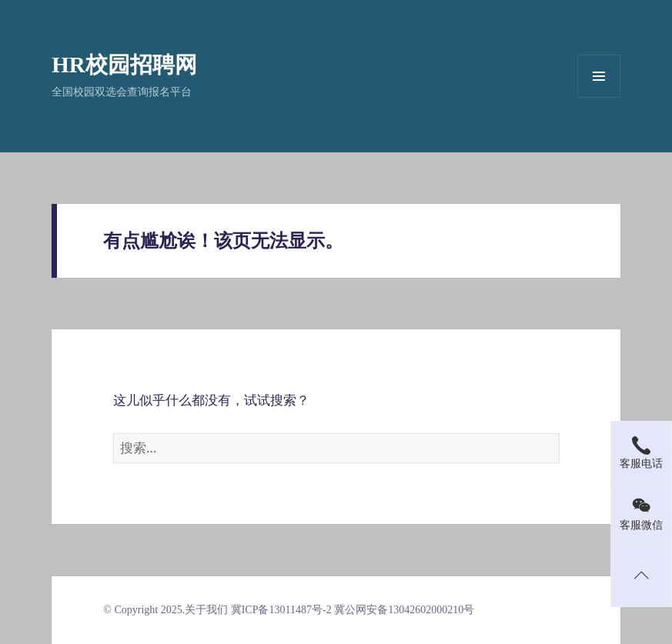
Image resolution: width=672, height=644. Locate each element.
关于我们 (206, 610)
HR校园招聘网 (124, 65)
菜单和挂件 (599, 76)
